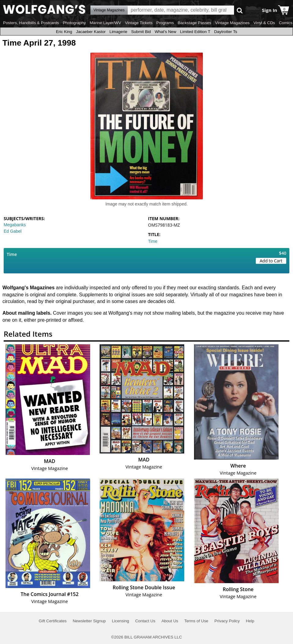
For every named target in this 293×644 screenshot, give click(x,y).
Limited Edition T (195, 32)
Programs (165, 23)
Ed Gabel (13, 231)
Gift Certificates (53, 621)
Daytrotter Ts (226, 32)
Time (153, 241)
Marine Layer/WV (105, 23)
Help (250, 621)
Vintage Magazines (232, 23)
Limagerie (118, 32)
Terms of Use (196, 621)
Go (240, 10)
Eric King (64, 32)
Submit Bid (141, 32)
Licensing (120, 621)
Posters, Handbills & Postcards (31, 23)
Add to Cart (271, 261)
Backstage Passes (195, 23)
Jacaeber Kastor (91, 32)
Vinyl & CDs (264, 23)
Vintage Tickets (139, 23)
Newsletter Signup (89, 621)
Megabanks (15, 225)
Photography (74, 23)
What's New (165, 32)
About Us (170, 621)
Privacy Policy (227, 621)
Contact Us (145, 621)
